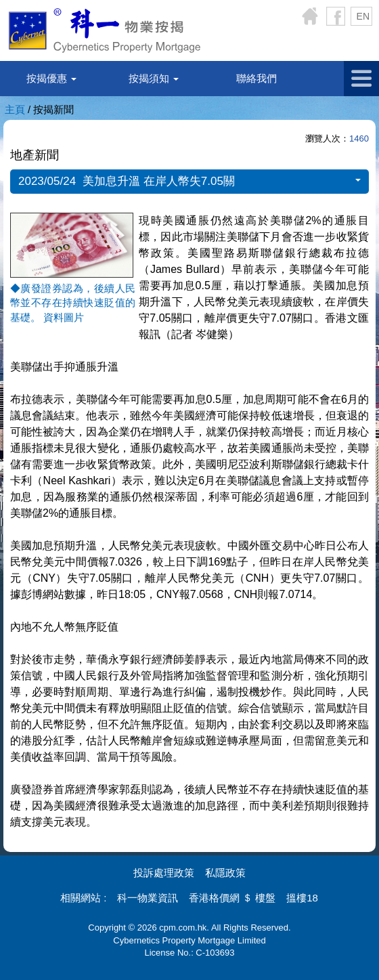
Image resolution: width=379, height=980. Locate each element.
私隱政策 (225, 873)
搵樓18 (302, 898)
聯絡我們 (257, 78)
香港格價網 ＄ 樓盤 (232, 898)
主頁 (15, 109)
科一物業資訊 (148, 898)
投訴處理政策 (164, 873)
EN (363, 16)
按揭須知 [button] (154, 78)
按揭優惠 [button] (51, 78)
